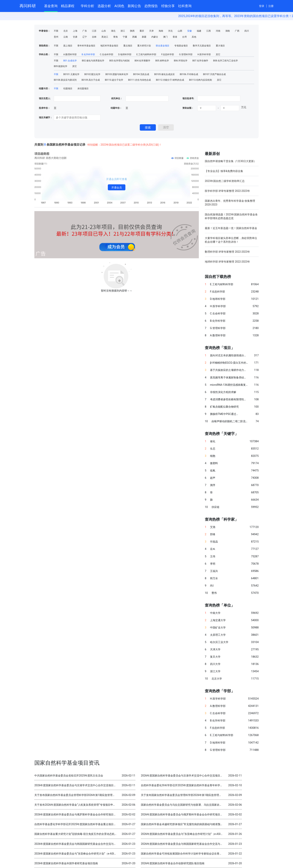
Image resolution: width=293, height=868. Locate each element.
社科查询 (185, 6)
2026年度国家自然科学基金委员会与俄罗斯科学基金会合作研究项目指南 (77, 815)
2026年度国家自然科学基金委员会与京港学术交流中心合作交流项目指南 (183, 776)
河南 (218, 31)
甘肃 (75, 37)
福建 (199, 31)
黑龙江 (105, 37)
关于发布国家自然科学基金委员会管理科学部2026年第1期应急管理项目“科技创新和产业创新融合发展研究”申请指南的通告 (106, 795)
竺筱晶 (214, 542)
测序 (213, 485)
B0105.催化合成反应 (164, 74)
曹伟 (214, 593)
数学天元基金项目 (202, 46)
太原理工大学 (218, 635)
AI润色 (119, 6)
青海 (115, 37)
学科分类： (44, 54)
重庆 (142, 31)
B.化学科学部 (88, 54)
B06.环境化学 (181, 61)
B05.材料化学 (162, 61)
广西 (237, 31)
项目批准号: (188, 98)
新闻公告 (134, 6)
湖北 (113, 31)
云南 (66, 37)
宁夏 (125, 37)
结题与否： (44, 89)
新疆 (144, 37)
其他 (194, 37)
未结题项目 (83, 89)
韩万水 (214, 578)
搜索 (148, 128)
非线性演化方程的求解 (223, 392)
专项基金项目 (181, 46)
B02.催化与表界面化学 (93, 61)
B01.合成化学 (70, 61)
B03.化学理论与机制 (119, 61)
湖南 (228, 31)
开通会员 (117, 188)
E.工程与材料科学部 (146, 54)
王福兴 (214, 571)
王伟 (213, 556)
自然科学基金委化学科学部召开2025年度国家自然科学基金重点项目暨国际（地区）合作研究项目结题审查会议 (99, 824)
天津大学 (215, 650)
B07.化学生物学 (200, 61)
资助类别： (44, 46)
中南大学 (215, 613)
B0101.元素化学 (71, 74)
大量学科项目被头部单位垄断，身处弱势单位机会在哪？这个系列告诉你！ (231, 240)
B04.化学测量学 (142, 61)
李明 (213, 564)
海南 (161, 31)
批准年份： (44, 108)
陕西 (132, 31)
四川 (247, 31)
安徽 (189, 31)
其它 (218, 54)
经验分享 (168, 6)
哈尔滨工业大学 (219, 642)
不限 (56, 31)
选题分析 (104, 6)
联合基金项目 (163, 46)
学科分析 (87, 6)
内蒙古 (155, 37)
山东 (104, 31)
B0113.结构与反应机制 (201, 80)
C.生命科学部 (107, 54)
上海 (75, 31)
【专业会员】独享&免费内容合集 (224, 171)
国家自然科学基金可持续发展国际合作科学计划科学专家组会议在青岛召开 (184, 854)
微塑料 (214, 463)
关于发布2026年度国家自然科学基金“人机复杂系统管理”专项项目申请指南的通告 (82, 805)
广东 (85, 31)
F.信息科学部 (168, 54)
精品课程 (69, 5)
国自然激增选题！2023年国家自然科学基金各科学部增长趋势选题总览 (231, 216)
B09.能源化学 (61, 66)
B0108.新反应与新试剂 (65, 80)
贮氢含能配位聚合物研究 (224, 407)
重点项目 (128, 46)
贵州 (56, 37)
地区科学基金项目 (109, 46)
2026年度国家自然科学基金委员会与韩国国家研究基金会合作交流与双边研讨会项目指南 (86, 844)
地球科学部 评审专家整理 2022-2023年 (227, 262)
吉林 (94, 37)
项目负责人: (45, 98)
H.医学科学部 (204, 54)
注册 (271, 6)
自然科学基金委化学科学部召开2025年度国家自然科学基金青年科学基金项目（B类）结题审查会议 (198, 785)
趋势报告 (151, 6)
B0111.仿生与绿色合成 (140, 80)
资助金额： (188, 108)
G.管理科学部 (186, 54)
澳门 (165, 37)
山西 (180, 31)
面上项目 (68, 46)
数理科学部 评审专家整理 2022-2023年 (227, 252)
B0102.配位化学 (92, 74)
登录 (262, 6)
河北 (170, 31)
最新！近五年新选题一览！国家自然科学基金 (231, 228)
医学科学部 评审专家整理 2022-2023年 (227, 191)
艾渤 (213, 527)
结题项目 (68, 89)
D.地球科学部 (125, 54)
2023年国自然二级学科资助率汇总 (225, 181)
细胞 (213, 456)
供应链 (215, 507)
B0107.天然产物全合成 (215, 74)
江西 (209, 31)
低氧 (213, 471)
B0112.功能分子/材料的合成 (170, 80)
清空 (166, 127)
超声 (213, 478)
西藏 (135, 37)
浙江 (123, 31)
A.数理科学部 (70, 54)
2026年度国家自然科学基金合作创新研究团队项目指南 (173, 863)
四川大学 (215, 664)
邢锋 (213, 534)
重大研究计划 (144, 46)
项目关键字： (46, 118)
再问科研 (28, 6)
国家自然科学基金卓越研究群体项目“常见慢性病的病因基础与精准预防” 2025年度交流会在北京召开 (199, 824)
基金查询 (51, 6)
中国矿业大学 (218, 628)
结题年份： (116, 108)
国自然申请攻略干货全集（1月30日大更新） (231, 161)
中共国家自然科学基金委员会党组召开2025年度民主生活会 (69, 776)
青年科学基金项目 (86, 46)
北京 (66, 31)
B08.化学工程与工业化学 (226, 61)
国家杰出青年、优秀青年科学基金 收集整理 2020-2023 (230, 203)
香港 (175, 37)
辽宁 (85, 37)
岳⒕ (213, 549)
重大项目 (220, 46)
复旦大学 (215, 657)
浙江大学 (215, 671)
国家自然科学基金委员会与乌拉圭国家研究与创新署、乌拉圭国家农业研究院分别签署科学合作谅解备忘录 (202, 805)
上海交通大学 (218, 620)
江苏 (94, 31)
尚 (212, 586)
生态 (213, 449)
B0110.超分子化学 (114, 80)
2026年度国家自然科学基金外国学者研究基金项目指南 (66, 863)
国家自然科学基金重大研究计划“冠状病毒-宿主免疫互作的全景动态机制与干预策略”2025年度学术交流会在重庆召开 (102, 834)
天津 (151, 31)
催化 (213, 441)
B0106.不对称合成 (189, 74)
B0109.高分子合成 (91, 80)
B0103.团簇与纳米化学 (117, 74)
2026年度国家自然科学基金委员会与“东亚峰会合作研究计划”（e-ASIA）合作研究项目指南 (193, 834)
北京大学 (217, 679)
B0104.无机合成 (141, 74)
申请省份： (44, 31)
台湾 (184, 37)
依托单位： (117, 98)
